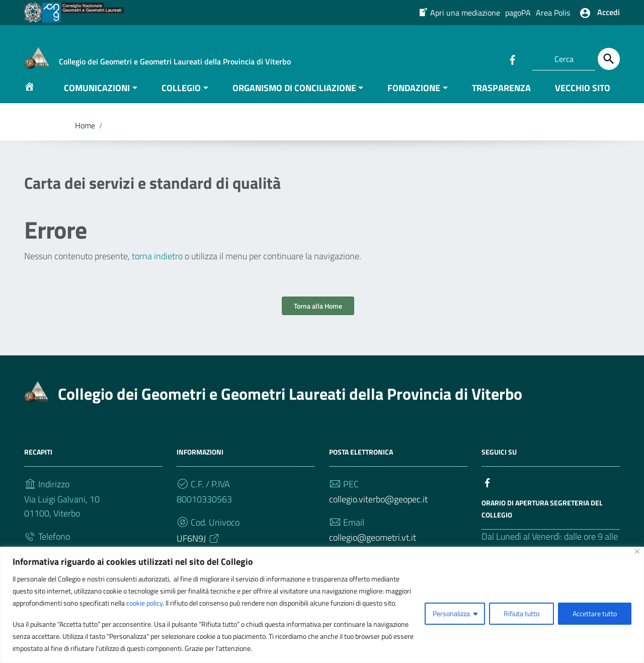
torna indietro (157, 266)
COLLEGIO (181, 97)
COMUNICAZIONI (97, 97)
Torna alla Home (318, 316)
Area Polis (553, 13)
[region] (322, 605)
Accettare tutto (595, 613)
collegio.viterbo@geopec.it (378, 509)
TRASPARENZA (501, 97)
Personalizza (451, 613)
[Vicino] (637, 551)
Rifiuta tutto (521, 613)
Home (85, 135)
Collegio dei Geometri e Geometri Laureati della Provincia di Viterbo (290, 404)
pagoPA (518, 13)
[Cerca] (609, 59)
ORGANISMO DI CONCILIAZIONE (294, 97)
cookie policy (144, 603)
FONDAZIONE (414, 97)
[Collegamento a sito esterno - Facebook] (512, 59)
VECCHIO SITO (583, 97)
